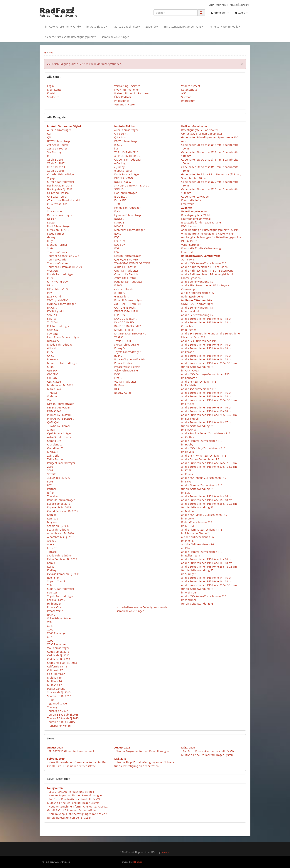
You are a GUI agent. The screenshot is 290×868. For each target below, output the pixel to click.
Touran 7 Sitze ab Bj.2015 (63, 718)
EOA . (118, 234)
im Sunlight (188, 574)
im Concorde (189, 378)
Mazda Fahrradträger (60, 345)
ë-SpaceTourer (123, 171)
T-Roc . (51, 700)
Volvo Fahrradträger (59, 618)
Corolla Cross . (56, 600)
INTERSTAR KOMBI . (59, 407)
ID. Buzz (119, 385)
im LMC (186, 493)
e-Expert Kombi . (125, 289)
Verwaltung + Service (127, 86)
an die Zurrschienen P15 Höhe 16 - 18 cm (207, 319)
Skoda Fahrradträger (60, 555)
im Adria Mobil (190, 311)
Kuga (50, 241)
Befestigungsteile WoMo (196, 215)
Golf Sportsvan (56, 674)
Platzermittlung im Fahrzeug (132, 93)
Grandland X (55, 448)
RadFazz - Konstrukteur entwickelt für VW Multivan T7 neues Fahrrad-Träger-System (208, 753)
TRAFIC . (119, 337)
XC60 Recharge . (57, 633)
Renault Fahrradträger (61, 500)
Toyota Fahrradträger (60, 596)
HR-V (50, 285)
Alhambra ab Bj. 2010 (60, 533)
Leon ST (52, 548)
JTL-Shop (138, 862)
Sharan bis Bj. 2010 (59, 696)
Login (211, 5)
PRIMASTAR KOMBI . (60, 415)
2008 (50, 467)
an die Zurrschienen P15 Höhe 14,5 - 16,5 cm (209, 463)
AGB (184, 93)
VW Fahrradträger (58, 648)
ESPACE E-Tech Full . (127, 311)
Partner (52, 489)
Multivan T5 (54, 678)
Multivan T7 (54, 685)
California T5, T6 (57, 666)
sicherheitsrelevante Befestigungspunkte (71, 37)
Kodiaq (52, 570)
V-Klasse (52, 396)
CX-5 (50, 352)
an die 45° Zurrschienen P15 (199, 382)
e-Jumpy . (120, 167)
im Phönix (187, 541)
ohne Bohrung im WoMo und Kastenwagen (208, 234)
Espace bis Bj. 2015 (59, 507)
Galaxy (51, 237)
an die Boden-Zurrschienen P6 (200, 459)
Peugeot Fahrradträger (61, 463)
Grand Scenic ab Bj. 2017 (63, 511)
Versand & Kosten (125, 104)
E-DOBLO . (121, 197)
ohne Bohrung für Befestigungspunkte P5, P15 (210, 230)
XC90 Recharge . (57, 644)
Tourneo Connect (58, 252)
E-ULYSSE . (121, 200)
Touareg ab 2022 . (58, 711)
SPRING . (120, 189)
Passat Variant (56, 689)
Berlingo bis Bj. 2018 (60, 189)
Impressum (188, 101)
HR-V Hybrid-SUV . (58, 289)
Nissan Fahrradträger (60, 404)
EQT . (118, 248)
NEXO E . (120, 226)
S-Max (51, 248)
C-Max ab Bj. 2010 (58, 230)
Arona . (52, 541)
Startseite (245, 5)
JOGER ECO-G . (123, 182)
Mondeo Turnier (57, 245)
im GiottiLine (189, 437)
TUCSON (52, 322)
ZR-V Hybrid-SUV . (58, 300)
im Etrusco (188, 404)
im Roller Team (191, 555)
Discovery (53, 341)
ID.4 (117, 389)
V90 (49, 622)
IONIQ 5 (119, 219)
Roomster (53, 578)
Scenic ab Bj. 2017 (58, 526)
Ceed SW (53, 330)
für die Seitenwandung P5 (197, 367)
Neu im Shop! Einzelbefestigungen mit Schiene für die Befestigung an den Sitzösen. (144, 764)
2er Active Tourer (58, 145)
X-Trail (51, 430)
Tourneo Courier (57, 259)
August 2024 (122, 747)
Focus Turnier (56, 234)
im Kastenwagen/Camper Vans (183, 27)
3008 (50, 470)
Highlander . (55, 604)
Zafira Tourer (55, 459)
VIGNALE (52, 271)
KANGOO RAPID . (125, 322)
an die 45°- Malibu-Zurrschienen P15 (204, 515)
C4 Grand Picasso (58, 193)
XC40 (50, 626)
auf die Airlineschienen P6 (198, 293)
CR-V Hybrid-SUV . (58, 282)
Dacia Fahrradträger (60, 215)
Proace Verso (55, 611)
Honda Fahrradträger (60, 274)
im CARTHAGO (190, 370)
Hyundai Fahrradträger (61, 304)
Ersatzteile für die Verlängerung (201, 248)
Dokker (51, 219)
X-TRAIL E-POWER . (126, 267)
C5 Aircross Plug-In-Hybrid (63, 200)
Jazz (50, 293)
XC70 (50, 637)
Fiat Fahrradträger (126, 193)
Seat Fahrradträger (59, 530)
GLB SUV (52, 370)
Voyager (52, 178)
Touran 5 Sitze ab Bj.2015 (63, 715)
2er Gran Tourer (57, 148)
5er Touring (54, 152)
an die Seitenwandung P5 (197, 282)
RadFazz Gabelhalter (126, 27)
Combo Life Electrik (126, 274)
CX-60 (51, 356)
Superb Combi (56, 581)
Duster (51, 222)
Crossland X (54, 444)
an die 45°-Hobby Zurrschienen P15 (203, 448)
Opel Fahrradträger (59, 433)
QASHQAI (53, 422)
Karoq (51, 567)
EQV (117, 252)
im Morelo (188, 518)
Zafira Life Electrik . (126, 278)
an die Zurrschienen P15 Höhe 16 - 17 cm (207, 422)
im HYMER (188, 452)
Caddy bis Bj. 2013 (59, 659)
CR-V (50, 278)
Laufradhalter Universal (196, 219)
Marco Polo (54, 389)
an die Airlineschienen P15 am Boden (204, 267)
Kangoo (52, 515)
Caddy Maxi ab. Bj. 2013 (62, 663)
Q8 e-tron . (121, 137)
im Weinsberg (190, 592)
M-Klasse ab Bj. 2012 (60, 385)
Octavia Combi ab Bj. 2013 (63, 574)
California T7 (55, 670)
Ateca (51, 544)
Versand (166, 852)
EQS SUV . (120, 245)
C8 (49, 208)
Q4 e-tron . (121, 134)
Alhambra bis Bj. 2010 (61, 537)
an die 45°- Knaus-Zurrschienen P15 (204, 263)
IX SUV (118, 145)
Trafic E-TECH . (123, 341)
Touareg (52, 707)
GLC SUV (52, 374)
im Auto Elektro (97, 27)
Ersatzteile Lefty (191, 200)
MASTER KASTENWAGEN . (130, 333)
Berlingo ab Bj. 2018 (60, 185)
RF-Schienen (189, 226)
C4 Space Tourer (57, 197)
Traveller (53, 496)
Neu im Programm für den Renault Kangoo (142, 751)
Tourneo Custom (57, 263)
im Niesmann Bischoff (195, 533)
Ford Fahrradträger (59, 226)
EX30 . (118, 374)
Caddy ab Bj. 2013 (58, 652)
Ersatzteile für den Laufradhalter (202, 222)
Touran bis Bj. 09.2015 (61, 722)
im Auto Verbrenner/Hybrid (63, 27)
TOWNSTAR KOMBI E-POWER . (133, 263)
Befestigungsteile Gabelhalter (200, 130)
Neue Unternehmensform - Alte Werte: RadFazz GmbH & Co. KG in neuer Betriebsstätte (77, 764)
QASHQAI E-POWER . (127, 259)
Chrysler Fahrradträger (61, 174)
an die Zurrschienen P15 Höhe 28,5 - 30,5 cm (209, 363)
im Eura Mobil (190, 419)
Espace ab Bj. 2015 (59, 504)
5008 (50, 481)
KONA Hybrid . (56, 311)
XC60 (50, 629)
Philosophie (122, 101)
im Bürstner (189, 330)
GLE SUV (52, 378)
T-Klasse (52, 393)
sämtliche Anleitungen (116, 37)
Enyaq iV (120, 348)
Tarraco (52, 552)
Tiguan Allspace (57, 703)
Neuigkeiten (55, 788)
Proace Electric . (124, 363)
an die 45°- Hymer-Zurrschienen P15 (204, 456)
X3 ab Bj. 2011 (56, 160)
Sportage (53, 333)
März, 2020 (188, 747)
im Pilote (187, 548)
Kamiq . (52, 563)
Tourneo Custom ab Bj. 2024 (65, 267)
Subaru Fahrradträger (61, 589)
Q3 (49, 134)
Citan (50, 367)
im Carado (188, 352)
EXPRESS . (120, 315)
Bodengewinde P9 (192, 296)
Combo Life (54, 441)
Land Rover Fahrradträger (63, 337)
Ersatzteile (188, 204)
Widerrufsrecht (191, 86)
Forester (52, 592)
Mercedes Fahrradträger (62, 363)
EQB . (118, 237)
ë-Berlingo (121, 163)
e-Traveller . (122, 296)
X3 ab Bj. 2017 (56, 163)
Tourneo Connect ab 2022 (63, 256)
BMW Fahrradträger (59, 141)
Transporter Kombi (59, 726)
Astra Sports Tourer (59, 437)
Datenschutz (189, 90)
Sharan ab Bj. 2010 (59, 692)
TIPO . (118, 204)
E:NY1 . (119, 211)
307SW (51, 474)
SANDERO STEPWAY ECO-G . (132, 185)
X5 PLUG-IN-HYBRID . (127, 156)
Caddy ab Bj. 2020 (58, 655)
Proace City (54, 607)
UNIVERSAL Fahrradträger (197, 304)
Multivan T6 (54, 681)
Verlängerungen (191, 245)
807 (49, 485)
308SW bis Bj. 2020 (59, 478)
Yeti (49, 585)
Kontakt (234, 5)
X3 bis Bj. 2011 (56, 167)
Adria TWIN (188, 259)
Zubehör (152, 27)
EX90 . (118, 378)
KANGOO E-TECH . (125, 319)
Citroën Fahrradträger (61, 182)
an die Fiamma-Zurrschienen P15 (202, 441)
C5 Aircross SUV (57, 204)
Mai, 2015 (120, 759)
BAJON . (52, 308)
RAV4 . (51, 615)
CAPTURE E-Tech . (125, 308)
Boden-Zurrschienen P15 (197, 522)
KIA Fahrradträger (58, 326)
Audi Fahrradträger (59, 130)
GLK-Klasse (54, 382)
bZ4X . (118, 356)
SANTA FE (53, 315)
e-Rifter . (120, 293)
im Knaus (187, 474)
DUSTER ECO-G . (124, 178)
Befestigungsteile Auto (195, 211)
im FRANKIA (189, 430)
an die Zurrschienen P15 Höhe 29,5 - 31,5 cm (209, 467)
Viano (51, 400)
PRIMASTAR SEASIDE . (60, 419)
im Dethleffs (189, 385)
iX (48, 156)
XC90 (50, 641)
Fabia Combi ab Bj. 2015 (62, 559)
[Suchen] (176, 13)
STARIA (52, 319)
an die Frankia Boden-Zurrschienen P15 (206, 433)
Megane (52, 522)
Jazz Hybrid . (55, 296)
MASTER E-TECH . (125, 330)
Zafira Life (53, 456)
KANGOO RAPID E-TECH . (130, 326)
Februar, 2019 (56, 759)
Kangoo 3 (53, 518)
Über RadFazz (123, 97)
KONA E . (120, 222)
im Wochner (189, 600)
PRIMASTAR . (55, 411)
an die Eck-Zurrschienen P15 (199, 341)
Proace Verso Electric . (128, 367)
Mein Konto (222, 5)
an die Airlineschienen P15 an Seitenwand (207, 271)
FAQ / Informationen (127, 90)
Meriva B (53, 452)
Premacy (52, 359)
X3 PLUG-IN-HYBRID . (127, 152)
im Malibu (188, 511)
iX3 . (117, 148)
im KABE (186, 470)
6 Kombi (52, 348)
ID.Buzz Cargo (123, 393)
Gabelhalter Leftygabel (195, 197)
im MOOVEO (189, 526)
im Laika (186, 481)
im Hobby (187, 444)
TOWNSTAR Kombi (59, 426)
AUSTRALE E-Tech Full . (128, 304)
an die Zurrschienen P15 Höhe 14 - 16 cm (207, 345)
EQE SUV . (120, 241)
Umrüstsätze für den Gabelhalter (202, 134)
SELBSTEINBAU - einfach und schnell (71, 751)
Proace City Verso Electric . (131, 359)
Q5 (49, 137)
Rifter (51, 493)
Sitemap (186, 97)
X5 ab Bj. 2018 (56, 171)
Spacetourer (55, 211)
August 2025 (55, 747)
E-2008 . (119, 285)
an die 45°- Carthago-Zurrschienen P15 (205, 374)
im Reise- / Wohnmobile (225, 27)
